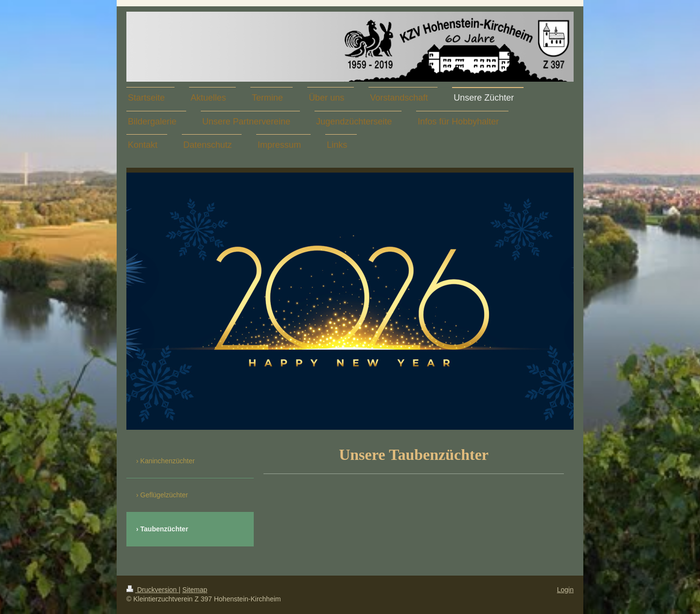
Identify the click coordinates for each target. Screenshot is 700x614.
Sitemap (195, 590)
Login (565, 590)
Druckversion (152, 590)
